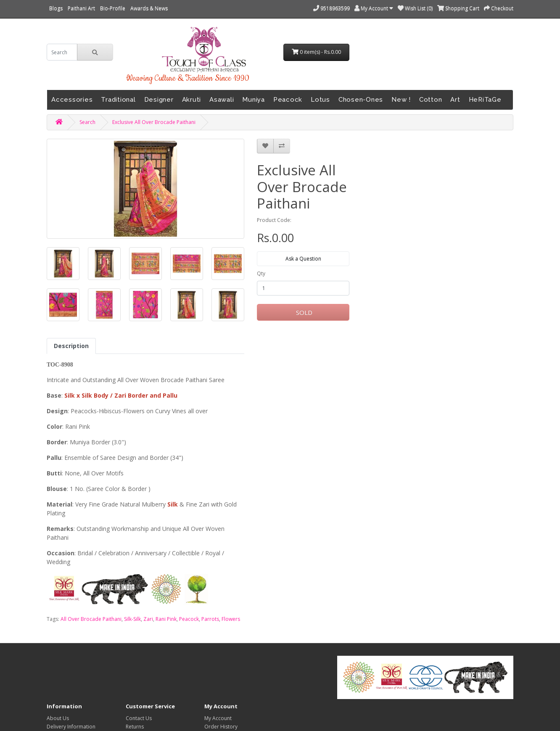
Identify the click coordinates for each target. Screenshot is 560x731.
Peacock (288, 100)
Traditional (118, 100)
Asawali (222, 100)
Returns (135, 727)
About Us (58, 718)
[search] (62, 52)
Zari (148, 619)
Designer (159, 100)
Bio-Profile (113, 8)
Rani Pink (166, 619)
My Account (218, 718)
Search (87, 122)
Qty (261, 273)
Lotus (320, 100)
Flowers (231, 619)
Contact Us (139, 718)
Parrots (210, 619)
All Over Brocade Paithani (91, 619)
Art (455, 100)
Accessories (72, 100)
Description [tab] (71, 346)
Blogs (56, 8)
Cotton (431, 100)
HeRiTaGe (485, 100)
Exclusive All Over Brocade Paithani (154, 122)
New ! (401, 100)
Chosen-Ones (361, 100)
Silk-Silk (132, 619)
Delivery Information (71, 727)
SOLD (303, 312)
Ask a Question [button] (303, 259)
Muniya (254, 100)
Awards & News (149, 8)
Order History (221, 727)
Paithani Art (81, 8)
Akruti (192, 100)
